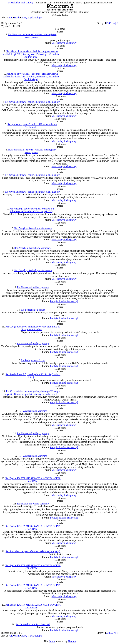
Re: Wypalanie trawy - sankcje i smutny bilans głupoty (32, 102)
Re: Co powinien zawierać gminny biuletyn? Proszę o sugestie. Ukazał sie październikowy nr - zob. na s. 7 (32, 393)
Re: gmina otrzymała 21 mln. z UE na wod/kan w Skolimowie (32, 126)
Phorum (72, 641)
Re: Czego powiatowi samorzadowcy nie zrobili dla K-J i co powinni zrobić (33, 328)
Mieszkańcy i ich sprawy (21, 3)
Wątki (17, 18)
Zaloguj (38, 18)
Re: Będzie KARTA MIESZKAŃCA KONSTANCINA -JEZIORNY (33, 480)
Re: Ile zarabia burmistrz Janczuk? (33, 624)
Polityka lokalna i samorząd (64, 301)
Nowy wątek (27, 18)
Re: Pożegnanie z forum (33, 310)
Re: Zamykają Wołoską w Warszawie (33, 228)
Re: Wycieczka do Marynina (33, 411)
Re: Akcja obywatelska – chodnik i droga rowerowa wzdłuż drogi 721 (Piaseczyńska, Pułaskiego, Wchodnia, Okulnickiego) (31, 54)
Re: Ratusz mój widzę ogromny (33, 287)
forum (52, 641)
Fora (11, 18)
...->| (113, 23)
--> (117, 23)
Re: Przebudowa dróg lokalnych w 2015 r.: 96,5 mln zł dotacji (33, 376)
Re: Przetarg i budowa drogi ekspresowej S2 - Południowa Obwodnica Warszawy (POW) (32, 210)
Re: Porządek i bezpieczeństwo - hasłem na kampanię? (33, 551)
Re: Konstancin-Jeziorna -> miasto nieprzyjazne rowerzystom (32, 36)
